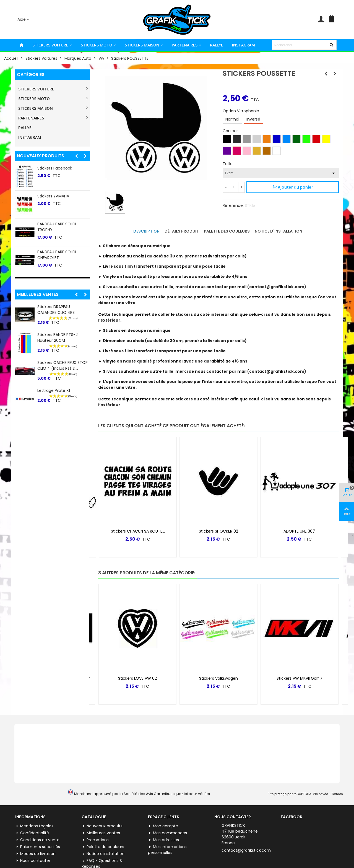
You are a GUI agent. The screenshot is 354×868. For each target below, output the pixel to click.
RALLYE (217, 45)
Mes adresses (163, 840)
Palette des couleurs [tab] (227, 231)
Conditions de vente (37, 840)
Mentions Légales (34, 826)
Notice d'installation (103, 854)
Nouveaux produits (41, 156)
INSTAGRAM (244, 45)
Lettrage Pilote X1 (54, 390)
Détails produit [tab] (182, 231)
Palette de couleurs (103, 847)
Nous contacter (33, 861)
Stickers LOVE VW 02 (137, 678)
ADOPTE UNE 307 (299, 531)
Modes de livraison (35, 854)
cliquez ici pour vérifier (190, 794)
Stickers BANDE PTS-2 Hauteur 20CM (58, 337)
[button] (76, 156)
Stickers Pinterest (54, 252)
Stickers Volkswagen (218, 678)
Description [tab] (146, 231)
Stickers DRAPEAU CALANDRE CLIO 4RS (56, 310)
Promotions (95, 840)
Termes (337, 794)
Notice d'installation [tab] (278, 231)
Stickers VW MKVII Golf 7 (300, 678)
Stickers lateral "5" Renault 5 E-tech (63, 171)
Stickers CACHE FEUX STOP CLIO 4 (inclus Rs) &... (63, 365)
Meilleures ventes (38, 294)
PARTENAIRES (185, 45)
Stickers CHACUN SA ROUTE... (138, 531)
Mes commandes (167, 833)
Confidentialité (32, 833)
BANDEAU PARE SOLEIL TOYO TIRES (63, 199)
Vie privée (320, 794)
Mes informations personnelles (167, 850)
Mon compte (163, 826)
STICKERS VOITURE (50, 45)
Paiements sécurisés (38, 847)
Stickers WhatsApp (55, 224)
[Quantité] (234, 187)
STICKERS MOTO (97, 45)
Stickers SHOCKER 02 (218, 531)
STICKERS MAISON (142, 45)
